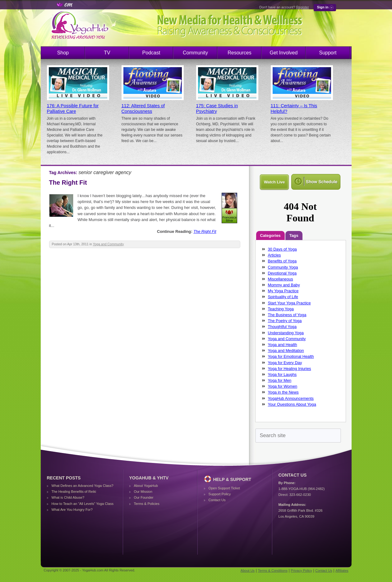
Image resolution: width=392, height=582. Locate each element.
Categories (270, 236)
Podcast (151, 53)
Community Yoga (283, 267)
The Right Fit (68, 182)
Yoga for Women (283, 386)
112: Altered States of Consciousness (143, 109)
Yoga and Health (283, 345)
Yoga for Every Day (285, 363)
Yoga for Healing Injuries (290, 369)
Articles (274, 255)
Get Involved (284, 53)
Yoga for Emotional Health (291, 356)
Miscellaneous (281, 279)
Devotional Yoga (282, 273)
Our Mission (143, 492)
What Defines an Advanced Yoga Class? (83, 486)
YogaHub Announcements (291, 398)
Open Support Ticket (224, 488)
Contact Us (217, 500)
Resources (239, 53)
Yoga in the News (283, 392)
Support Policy (220, 494)
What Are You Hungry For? (72, 510)
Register (303, 7)
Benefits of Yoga (282, 261)
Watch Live (274, 182)
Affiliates (342, 570)
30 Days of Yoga (282, 249)
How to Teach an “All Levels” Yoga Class (83, 504)
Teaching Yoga (281, 309)
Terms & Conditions (273, 570)
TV (107, 53)
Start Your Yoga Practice (289, 303)
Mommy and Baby (284, 285)
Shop (63, 53)
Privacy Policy (301, 570)
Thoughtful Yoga (282, 327)
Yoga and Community (108, 244)
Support (328, 53)
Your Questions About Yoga (292, 404)
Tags (294, 236)
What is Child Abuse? (68, 497)
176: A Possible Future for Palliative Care (73, 109)
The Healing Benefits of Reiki (74, 492)
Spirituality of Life (283, 297)
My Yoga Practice (283, 291)
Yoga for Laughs (282, 374)
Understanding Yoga (286, 333)
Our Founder (144, 497)
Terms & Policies (147, 504)
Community (195, 53)
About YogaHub (146, 486)
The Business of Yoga (287, 315)
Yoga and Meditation (286, 351)
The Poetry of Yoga (285, 321)
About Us (248, 570)
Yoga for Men (280, 380)
